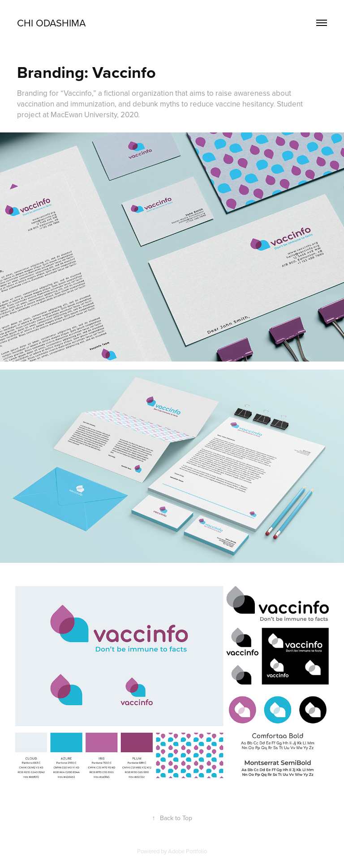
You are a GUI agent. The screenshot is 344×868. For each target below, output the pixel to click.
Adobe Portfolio (187, 851)
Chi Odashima (51, 23)
